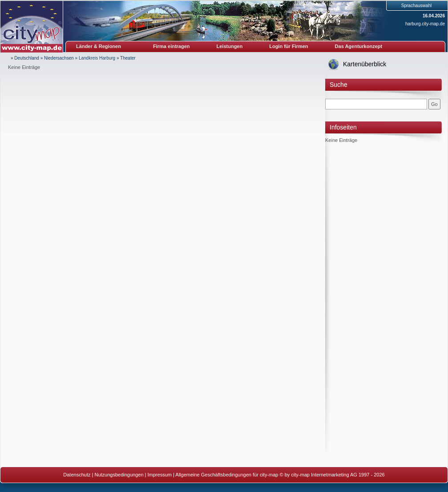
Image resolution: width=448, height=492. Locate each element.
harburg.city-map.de (425, 24)
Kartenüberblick (365, 64)
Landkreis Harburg (97, 58)
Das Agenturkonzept (359, 46)
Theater (128, 58)
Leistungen (230, 46)
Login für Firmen (289, 46)
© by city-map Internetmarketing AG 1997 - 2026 (332, 475)
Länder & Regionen (99, 46)
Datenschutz (77, 475)
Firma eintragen (172, 46)
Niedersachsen (59, 58)
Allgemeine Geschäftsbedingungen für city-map (227, 475)
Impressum (160, 475)
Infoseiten (343, 127)
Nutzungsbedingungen (119, 475)
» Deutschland (25, 58)
